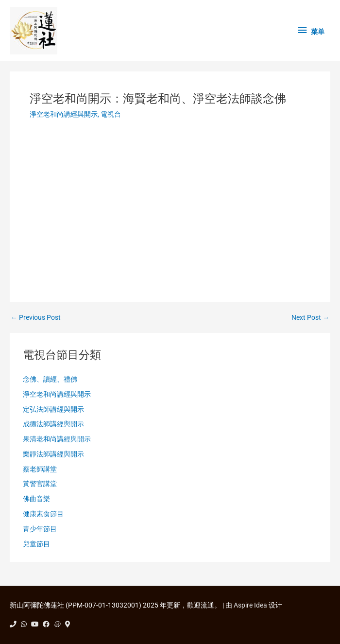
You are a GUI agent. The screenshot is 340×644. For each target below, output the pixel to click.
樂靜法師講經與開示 (53, 454)
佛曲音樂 (36, 499)
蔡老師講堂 (40, 469)
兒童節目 (36, 544)
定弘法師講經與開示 (53, 409)
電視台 (111, 114)
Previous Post (36, 318)
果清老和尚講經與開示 (57, 439)
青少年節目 (40, 529)
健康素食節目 (43, 514)
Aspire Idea (250, 605)
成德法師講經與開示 (53, 424)
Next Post (310, 318)
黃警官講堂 (40, 484)
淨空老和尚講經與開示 (64, 114)
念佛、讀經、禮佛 (50, 379)
